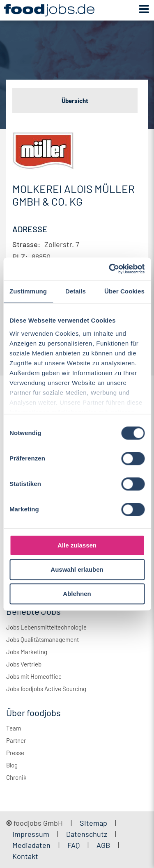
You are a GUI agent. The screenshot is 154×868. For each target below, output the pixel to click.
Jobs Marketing (27, 652)
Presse (15, 753)
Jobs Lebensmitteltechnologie (46, 627)
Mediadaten (31, 845)
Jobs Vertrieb (24, 664)
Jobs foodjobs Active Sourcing (46, 689)
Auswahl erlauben (77, 569)
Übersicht (75, 101)
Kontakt (25, 856)
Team (14, 728)
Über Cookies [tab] (124, 291)
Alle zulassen (77, 545)
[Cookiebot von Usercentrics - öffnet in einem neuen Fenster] (110, 269)
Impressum (31, 834)
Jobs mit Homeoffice (34, 676)
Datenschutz (87, 834)
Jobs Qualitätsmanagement (43, 639)
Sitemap (93, 823)
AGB (104, 845)
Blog (12, 765)
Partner (16, 740)
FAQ (74, 845)
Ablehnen (77, 594)
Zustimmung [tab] (28, 291)
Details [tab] (76, 291)
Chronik (16, 777)
